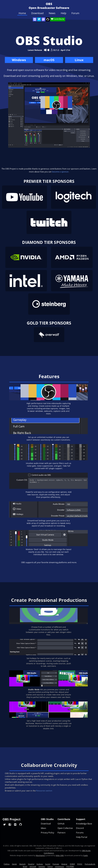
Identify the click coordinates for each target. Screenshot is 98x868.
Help (64, 13)
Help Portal (82, 837)
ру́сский (33, 866)
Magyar (64, 864)
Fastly (85, 855)
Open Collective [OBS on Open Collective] (65, 828)
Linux (79, 60)
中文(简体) (70, 866)
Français (56, 864)
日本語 (72, 864)
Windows (19, 60)
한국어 (80, 864)
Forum (75, 13)
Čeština (7, 864)
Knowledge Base (84, 824)
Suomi (48, 864)
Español (31, 864)
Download (37, 13)
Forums (80, 833)
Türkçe (50, 866)
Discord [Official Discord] (80, 828)
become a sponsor (60, 172)
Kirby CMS (60, 855)
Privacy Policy (47, 833)
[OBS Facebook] (10, 824)
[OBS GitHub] (21, 824)
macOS (49, 60)
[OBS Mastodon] (43, 19)
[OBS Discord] (35, 19)
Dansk (14, 864)
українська (59, 866)
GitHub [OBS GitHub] (61, 824)
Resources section (44, 791)
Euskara (40, 864)
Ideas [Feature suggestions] (43, 828)
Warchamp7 (41, 855)
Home (22, 13)
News (52, 13)
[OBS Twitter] (39, 19)
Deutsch (22, 864)
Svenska (42, 866)
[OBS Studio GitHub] (48, 19)
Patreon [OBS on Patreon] (62, 833)
